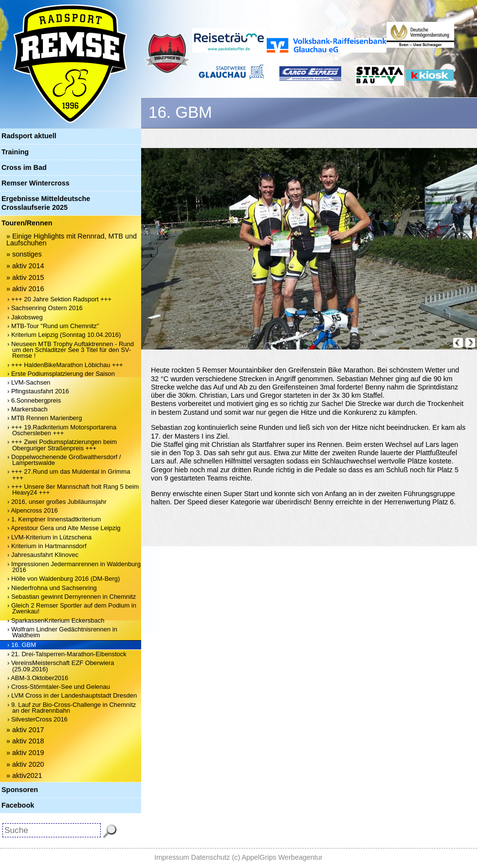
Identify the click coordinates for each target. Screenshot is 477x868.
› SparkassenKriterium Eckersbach (56, 620)
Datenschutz (211, 857)
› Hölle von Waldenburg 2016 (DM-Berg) (64, 579)
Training (15, 152)
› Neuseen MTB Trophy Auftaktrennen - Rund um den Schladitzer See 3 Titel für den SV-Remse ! (71, 350)
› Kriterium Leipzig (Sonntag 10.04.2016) (64, 335)
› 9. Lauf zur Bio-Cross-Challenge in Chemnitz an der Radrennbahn (72, 708)
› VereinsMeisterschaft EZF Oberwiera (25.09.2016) (61, 666)
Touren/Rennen (27, 223)
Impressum (172, 857)
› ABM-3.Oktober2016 (38, 678)
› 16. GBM (22, 645)
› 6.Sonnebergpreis (34, 400)
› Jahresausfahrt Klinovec (43, 555)
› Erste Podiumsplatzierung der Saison (61, 374)
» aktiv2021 (24, 776)
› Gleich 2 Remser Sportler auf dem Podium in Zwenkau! (72, 608)
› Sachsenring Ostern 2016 (45, 308)
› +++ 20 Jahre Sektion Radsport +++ (59, 299)
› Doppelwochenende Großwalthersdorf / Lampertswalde (64, 460)
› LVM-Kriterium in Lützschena (49, 537)
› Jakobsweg (25, 317)
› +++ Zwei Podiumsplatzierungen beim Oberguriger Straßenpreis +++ (62, 445)
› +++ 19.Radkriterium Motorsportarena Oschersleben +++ (62, 430)
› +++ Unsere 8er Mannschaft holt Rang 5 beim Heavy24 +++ (73, 489)
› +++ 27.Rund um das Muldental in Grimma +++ (69, 474)
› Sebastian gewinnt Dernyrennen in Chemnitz (72, 597)
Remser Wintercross (36, 183)
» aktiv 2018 (25, 741)
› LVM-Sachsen (29, 382)
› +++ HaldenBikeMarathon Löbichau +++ (65, 365)
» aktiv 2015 (25, 277)
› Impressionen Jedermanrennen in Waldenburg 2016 (74, 567)
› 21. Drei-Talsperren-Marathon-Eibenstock (67, 654)
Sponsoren (20, 790)
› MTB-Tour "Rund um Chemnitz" (53, 326)
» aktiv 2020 (25, 764)
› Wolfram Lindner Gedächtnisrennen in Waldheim (62, 632)
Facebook (18, 805)
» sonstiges (24, 254)
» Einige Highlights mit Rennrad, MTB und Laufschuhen (72, 240)
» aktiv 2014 (25, 266)
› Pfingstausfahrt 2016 (38, 391)
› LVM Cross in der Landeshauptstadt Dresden (72, 695)
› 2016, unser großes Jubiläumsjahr (57, 502)
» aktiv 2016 (25, 289)
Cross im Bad (24, 167)
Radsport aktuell (29, 136)
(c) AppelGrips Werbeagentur (277, 857)
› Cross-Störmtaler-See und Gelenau (59, 687)
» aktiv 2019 (25, 753)
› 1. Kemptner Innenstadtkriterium (54, 519)
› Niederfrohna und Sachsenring (52, 588)
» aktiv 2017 (25, 730)
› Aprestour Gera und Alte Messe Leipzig (64, 528)
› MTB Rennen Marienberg (45, 418)
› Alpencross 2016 (33, 510)
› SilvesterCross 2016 (37, 719)
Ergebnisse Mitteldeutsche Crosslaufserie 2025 (46, 203)
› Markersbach (28, 409)
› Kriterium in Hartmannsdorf (47, 546)
